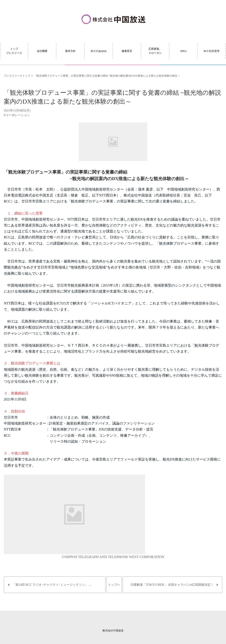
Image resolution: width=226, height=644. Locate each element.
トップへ (114, 585)
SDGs (184, 51)
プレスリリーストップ (17, 76)
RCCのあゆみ (99, 51)
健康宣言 (127, 51)
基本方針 (70, 51)
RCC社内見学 (212, 51)
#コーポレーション (17, 115)
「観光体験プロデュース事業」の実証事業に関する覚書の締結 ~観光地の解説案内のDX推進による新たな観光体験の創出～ (107, 76)
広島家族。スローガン (155, 51)
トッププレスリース (14, 51)
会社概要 (42, 51)
